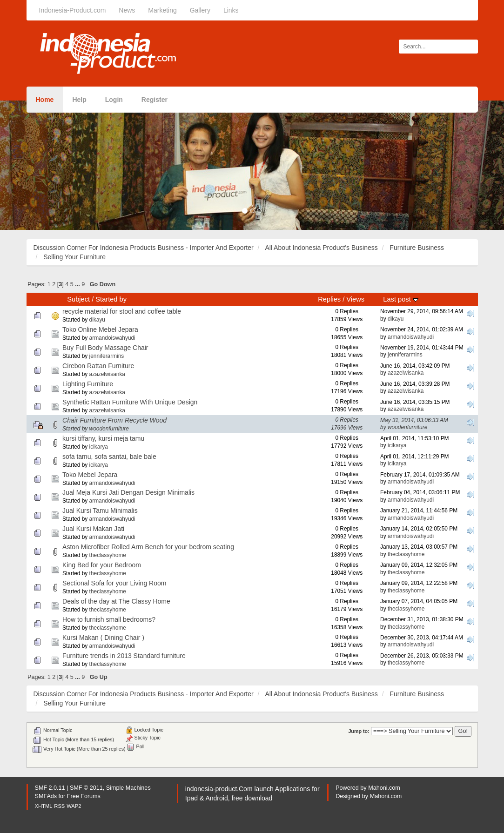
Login (114, 100)
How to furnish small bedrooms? (109, 619)
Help (79, 100)
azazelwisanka (107, 374)
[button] (38, 165)
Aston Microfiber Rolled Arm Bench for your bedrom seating (148, 547)
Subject (78, 299)
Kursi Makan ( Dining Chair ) (103, 638)
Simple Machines (128, 788)
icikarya (99, 447)
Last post (400, 299)
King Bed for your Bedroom (102, 565)
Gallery (200, 10)
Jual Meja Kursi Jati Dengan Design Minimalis (128, 492)
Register (155, 100)
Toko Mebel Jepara (90, 475)
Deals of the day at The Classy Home (116, 601)
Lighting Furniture (88, 384)
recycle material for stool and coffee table (122, 311)
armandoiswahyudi (112, 338)
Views (355, 299)
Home (45, 100)
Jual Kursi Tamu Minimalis (100, 511)
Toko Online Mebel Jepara (100, 329)
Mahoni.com (384, 788)
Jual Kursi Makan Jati (93, 529)
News (127, 10)
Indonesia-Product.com (73, 10)
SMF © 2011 (86, 788)
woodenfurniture (109, 429)
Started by (111, 299)
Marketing (162, 10)
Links (231, 10)
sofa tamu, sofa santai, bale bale (109, 457)
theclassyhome (108, 555)
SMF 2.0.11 (50, 788)
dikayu (97, 320)
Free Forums (84, 796)
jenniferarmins (107, 356)
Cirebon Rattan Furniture (98, 366)
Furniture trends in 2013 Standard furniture (124, 656)
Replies (329, 299)
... (78, 284)
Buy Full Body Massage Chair (105, 348)
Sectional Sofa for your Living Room (114, 583)
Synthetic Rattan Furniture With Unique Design (130, 402)
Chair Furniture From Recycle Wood (114, 420)
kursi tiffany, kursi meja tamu (103, 438)
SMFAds (46, 796)
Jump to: (359, 731)
